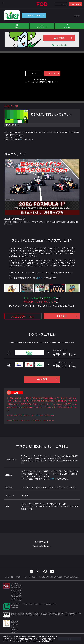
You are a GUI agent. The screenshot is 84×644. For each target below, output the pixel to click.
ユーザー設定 (9, 577)
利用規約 (18, 577)
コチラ (39, 278)
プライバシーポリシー (30, 577)
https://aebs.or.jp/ (70, 615)
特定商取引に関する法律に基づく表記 (51, 577)
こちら (21, 140)
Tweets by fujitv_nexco (42, 547)
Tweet (77, 15)
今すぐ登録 (75, 4)
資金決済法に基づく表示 (72, 577)
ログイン (61, 4)
